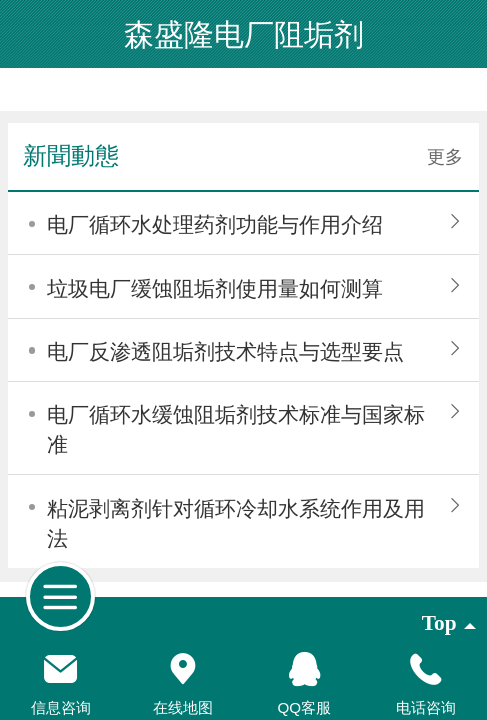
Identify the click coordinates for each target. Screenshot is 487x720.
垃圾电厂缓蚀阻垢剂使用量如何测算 (215, 289)
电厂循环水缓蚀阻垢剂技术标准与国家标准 (236, 430)
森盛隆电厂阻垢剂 (244, 34)
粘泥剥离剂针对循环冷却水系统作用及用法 (236, 524)
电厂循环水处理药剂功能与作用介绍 (215, 225)
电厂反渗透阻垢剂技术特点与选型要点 (225, 352)
